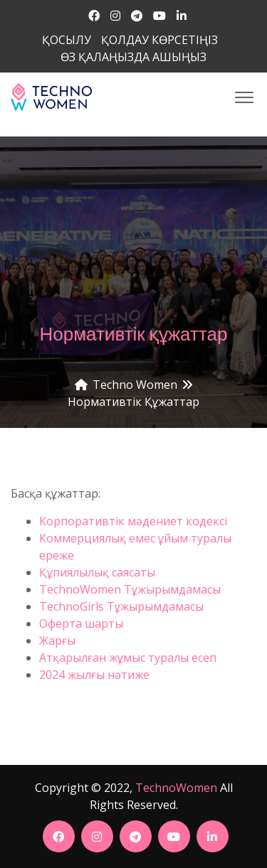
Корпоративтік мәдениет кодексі (135, 521)
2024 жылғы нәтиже (96, 675)
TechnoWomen (176, 788)
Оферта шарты (81, 623)
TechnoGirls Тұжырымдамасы (121, 606)
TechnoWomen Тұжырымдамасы (130, 589)
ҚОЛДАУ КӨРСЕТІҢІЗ (159, 40)
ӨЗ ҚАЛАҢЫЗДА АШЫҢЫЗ (133, 57)
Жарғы (57, 641)
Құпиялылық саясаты (99, 572)
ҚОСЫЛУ (67, 40)
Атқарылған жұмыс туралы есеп (128, 658)
